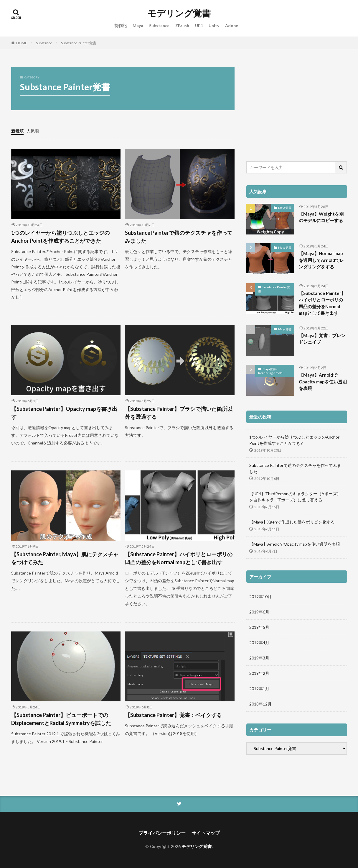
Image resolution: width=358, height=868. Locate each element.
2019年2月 (259, 673)
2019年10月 (260, 597)
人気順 (33, 131)
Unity (214, 26)
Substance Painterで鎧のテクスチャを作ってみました (179, 237)
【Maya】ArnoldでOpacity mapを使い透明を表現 (323, 382)
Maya (138, 26)
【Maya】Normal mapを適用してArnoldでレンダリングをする (321, 260)
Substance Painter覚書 (79, 43)
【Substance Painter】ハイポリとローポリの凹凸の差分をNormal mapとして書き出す (179, 558)
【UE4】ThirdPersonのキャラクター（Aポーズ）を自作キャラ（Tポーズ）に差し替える (295, 497)
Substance (159, 26)
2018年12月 (260, 704)
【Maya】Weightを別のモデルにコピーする (321, 217)
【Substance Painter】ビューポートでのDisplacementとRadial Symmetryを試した (61, 719)
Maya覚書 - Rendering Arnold (270, 371)
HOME (22, 43)
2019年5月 (259, 627)
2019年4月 (259, 643)
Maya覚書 (285, 208)
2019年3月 (259, 658)
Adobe (232, 26)
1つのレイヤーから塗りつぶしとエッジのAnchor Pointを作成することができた (60, 237)
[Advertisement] (297, 108)
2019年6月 (259, 612)
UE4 (199, 26)
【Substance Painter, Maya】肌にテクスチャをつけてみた (65, 558)
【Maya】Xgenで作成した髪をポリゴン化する (292, 522)
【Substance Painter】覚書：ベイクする (173, 715)
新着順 (17, 131)
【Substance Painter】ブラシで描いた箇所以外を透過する (179, 413)
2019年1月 (259, 689)
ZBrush (182, 26)
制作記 (121, 26)
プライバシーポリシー (162, 833)
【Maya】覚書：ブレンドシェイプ (322, 339)
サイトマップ (206, 833)
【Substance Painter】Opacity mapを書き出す (64, 413)
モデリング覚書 (179, 13)
